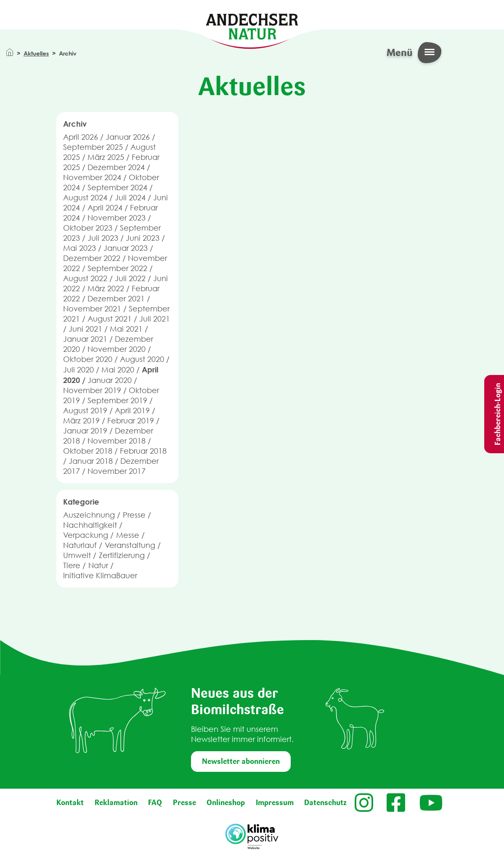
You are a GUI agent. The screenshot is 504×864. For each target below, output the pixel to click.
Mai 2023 (80, 248)
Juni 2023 (143, 238)
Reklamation (116, 803)
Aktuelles (36, 53)
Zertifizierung (122, 555)
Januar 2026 (128, 137)
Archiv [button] (75, 124)
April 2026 (81, 137)
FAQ (155, 803)
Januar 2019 (85, 431)
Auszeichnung (89, 515)
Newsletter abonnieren (241, 761)
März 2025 (106, 157)
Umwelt (77, 555)
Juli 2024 (130, 198)
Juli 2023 (103, 238)
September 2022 (117, 268)
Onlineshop (226, 803)
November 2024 (92, 177)
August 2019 (85, 411)
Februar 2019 (131, 421)
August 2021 (110, 319)
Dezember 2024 (116, 167)
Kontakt (70, 803)
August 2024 (85, 198)
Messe (128, 535)
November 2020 (117, 349)
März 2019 (81, 421)
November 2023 (117, 218)
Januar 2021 (85, 339)
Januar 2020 (110, 380)
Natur (98, 565)
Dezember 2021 (116, 299)
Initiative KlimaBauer (100, 576)
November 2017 (117, 471)
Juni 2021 (85, 329)
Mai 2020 (118, 370)
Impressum (275, 803)
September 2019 (117, 400)
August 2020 (142, 359)
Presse (134, 515)
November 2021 (92, 309)
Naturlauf (80, 545)
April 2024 (105, 208)
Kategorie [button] (81, 502)
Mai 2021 (126, 329)
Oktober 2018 (88, 451)
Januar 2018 (91, 461)
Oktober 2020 (88, 359)
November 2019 (92, 390)
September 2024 (117, 187)
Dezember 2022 (92, 258)
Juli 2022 (130, 278)
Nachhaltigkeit (90, 525)
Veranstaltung (130, 545)
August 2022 (85, 278)
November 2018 (117, 441)
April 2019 (132, 411)
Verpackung (86, 535)
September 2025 (93, 147)
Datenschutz (325, 803)
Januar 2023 (126, 248)
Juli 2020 (78, 370)
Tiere (72, 565)
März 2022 (106, 288)
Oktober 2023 (88, 228)
